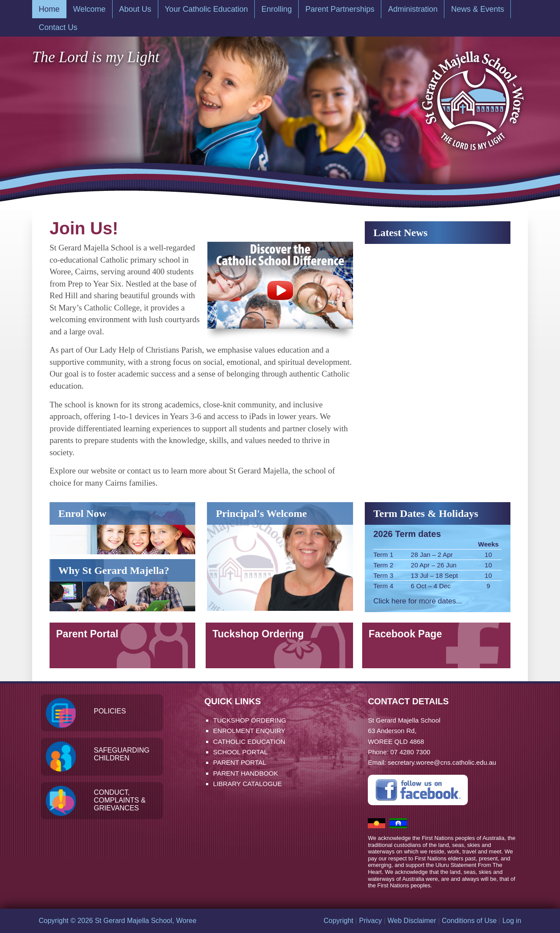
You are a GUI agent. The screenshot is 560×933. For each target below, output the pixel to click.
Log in (512, 921)
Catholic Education (249, 741)
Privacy (370, 921)
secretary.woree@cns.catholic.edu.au (442, 762)
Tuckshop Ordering (259, 634)
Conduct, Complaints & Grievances (120, 800)
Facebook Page (408, 634)
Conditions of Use (469, 921)
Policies (110, 711)
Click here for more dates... (418, 601)
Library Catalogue (247, 784)
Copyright (338, 921)
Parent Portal (87, 634)
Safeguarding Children (122, 754)
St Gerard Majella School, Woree (472, 96)
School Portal (240, 752)
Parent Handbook (245, 773)
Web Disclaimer (412, 921)
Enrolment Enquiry (249, 731)
